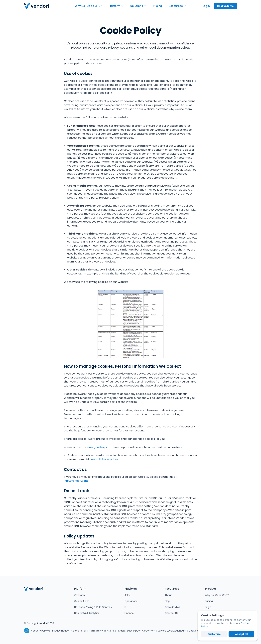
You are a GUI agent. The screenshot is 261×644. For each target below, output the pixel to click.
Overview (80, 595)
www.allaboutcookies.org (107, 459)
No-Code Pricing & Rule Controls (93, 607)
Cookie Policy (79, 631)
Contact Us (171, 613)
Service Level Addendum (172, 631)
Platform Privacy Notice (102, 631)
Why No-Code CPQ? (217, 595)
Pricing (209, 601)
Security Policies (41, 631)
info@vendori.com (76, 481)
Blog (167, 601)
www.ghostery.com (100, 447)
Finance (129, 613)
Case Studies (172, 607)
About (168, 595)
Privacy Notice (61, 631)
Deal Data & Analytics (87, 613)
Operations (131, 601)
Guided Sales (82, 601)
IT (126, 607)
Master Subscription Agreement (137, 631)
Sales (128, 595)
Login (208, 607)
